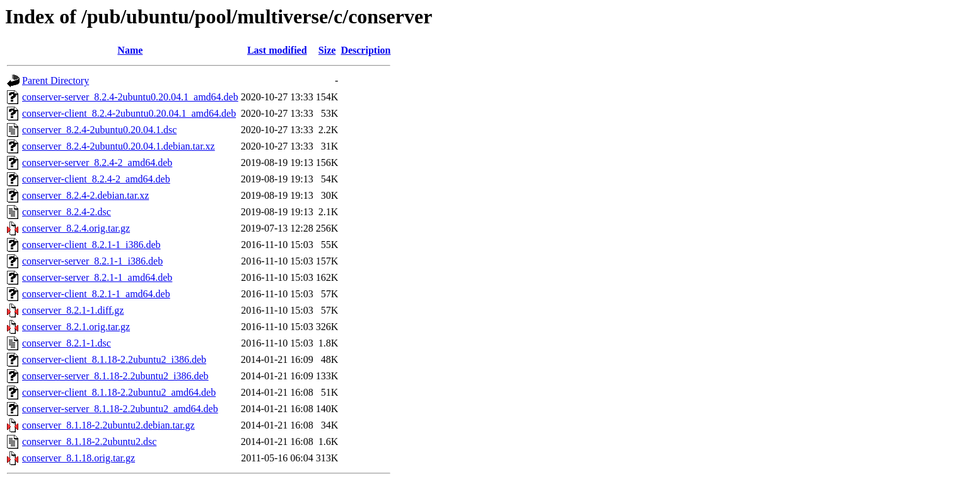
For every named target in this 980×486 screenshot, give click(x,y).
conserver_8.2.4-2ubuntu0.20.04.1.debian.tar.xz (119, 146)
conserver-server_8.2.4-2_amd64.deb (97, 163)
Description (365, 50)
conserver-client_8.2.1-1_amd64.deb (96, 294)
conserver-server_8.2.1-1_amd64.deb (97, 277)
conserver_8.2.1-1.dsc (67, 343)
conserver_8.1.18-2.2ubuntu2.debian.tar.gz (108, 425)
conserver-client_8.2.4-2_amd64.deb (96, 179)
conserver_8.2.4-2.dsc (67, 212)
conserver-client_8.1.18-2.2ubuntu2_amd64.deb (119, 392)
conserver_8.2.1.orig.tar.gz (76, 327)
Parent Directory (55, 80)
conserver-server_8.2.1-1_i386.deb (92, 261)
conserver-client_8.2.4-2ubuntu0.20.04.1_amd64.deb (129, 113)
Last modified (277, 50)
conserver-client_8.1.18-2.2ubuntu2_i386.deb (114, 359)
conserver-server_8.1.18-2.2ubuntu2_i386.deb (115, 376)
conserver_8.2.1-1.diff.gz (73, 310)
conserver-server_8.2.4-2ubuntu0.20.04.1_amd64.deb (130, 97)
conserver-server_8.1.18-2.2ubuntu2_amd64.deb (120, 409)
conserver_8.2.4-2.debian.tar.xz (85, 195)
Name (130, 50)
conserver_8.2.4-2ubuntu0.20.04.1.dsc (99, 130)
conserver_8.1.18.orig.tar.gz (79, 458)
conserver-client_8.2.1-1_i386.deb (91, 245)
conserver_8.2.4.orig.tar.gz (76, 228)
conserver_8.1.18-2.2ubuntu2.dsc (89, 442)
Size (327, 50)
